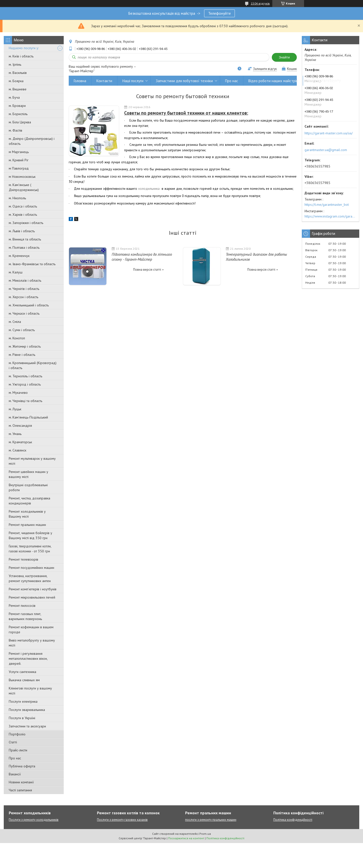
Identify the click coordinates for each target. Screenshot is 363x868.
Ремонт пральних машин (27, 525)
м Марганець (19, 152)
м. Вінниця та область (25, 239)
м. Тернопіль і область (25, 376)
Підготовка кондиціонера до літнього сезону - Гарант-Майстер (142, 257)
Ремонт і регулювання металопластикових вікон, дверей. (28, 658)
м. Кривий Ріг (19, 160)
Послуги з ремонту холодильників (34, 820)
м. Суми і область (22, 330)
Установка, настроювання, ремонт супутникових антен (30, 578)
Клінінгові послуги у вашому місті (30, 691)
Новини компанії (21, 782)
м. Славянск (17, 450)
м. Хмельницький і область (29, 305)
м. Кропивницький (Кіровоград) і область (33, 365)
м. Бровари (17, 106)
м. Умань (15, 434)
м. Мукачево (18, 393)
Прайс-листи (18, 750)
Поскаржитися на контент (186, 838)
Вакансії (15, 774)
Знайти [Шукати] (284, 57)
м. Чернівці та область (25, 401)
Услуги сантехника (22, 672)
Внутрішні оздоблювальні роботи (28, 487)
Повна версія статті (147, 270)
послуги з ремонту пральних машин (211, 820)
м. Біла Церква (20, 122)
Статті (13, 742)
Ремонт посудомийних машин (31, 568)
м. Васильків (18, 73)
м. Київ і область (21, 56)
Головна (80, 81)
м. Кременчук (19, 256)
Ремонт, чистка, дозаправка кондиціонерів (29, 501)
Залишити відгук (265, 69)
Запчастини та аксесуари (27, 726)
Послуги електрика (23, 701)
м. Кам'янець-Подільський (28, 417)
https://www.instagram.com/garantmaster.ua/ (331, 216)
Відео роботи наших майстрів (273, 81)
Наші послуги (133, 81)
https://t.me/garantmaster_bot (327, 205)
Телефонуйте (219, 13)
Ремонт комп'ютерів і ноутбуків (33, 589)
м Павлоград (19, 168)
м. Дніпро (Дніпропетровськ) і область (32, 141)
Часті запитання (20, 790)
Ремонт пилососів (22, 606)
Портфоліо (17, 734)
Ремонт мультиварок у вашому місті (32, 461)
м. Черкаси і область (24, 313)
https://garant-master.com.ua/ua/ (329, 133)
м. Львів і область (22, 231)
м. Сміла (15, 322)
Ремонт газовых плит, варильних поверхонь (25, 616)
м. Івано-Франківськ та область (32, 264)
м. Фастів (15, 130)
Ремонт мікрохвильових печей (32, 597)
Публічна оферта (22, 766)
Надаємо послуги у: (24, 48)
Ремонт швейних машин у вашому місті (28, 474)
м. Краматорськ (20, 442)
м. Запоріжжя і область (26, 223)
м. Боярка (16, 81)
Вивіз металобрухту (324, 81)
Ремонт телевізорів (23, 559)
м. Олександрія (20, 426)
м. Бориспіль (18, 114)
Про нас (15, 758)
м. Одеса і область (23, 206)
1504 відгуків (260, 3)
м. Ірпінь (15, 64)
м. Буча (14, 97)
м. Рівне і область (22, 355)
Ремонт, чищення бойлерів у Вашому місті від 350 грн (30, 535)
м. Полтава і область (24, 247)
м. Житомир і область (25, 346)
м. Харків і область (23, 215)
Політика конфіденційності (293, 820)
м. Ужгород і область (25, 384)
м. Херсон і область (23, 297)
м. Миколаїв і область (25, 280)
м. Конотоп (17, 338)
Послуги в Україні (22, 718)
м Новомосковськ (22, 177)
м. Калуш (16, 272)
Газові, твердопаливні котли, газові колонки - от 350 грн (30, 549)
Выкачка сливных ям (24, 680)
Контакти (104, 81)
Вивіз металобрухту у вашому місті (32, 643)
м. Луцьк (15, 409)
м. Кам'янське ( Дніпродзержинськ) (24, 187)
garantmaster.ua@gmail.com (326, 150)
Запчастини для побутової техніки (184, 81)
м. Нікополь (17, 198)
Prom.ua (205, 834)
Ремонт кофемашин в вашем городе (31, 630)
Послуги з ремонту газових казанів (122, 820)
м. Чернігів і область (24, 289)
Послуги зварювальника (27, 710)
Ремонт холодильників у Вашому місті (27, 514)
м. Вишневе (18, 89)
